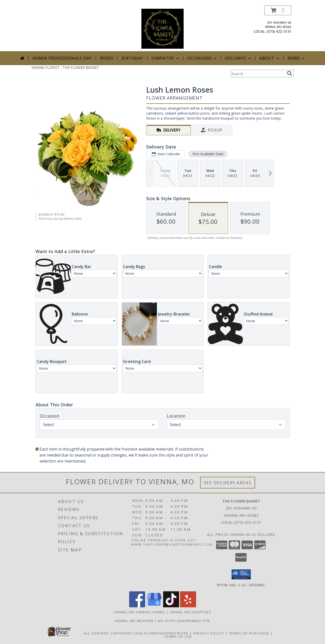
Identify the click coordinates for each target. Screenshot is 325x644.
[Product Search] (258, 74)
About (270, 58)
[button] (278, 10)
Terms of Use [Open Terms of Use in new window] (178, 636)
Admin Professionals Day (62, 58)
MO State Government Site (184, 621)
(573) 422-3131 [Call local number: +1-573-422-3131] (279, 31)
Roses (107, 58)
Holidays (238, 58)
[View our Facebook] (137, 606)
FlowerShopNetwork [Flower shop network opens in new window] (166, 633)
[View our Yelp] (188, 606)
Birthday (132, 58)
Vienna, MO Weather (134, 621)
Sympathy (166, 58)
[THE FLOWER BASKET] (162, 28)
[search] (290, 73)
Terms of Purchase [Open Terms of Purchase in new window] (249, 633)
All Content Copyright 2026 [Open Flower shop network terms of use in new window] (113, 633)
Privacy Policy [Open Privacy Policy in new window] (209, 633)
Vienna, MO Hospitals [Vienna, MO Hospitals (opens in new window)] (190, 612)
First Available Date (208, 154)
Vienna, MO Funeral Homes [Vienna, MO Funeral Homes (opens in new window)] (139, 612)
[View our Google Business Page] (154, 606)
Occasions (202, 58)
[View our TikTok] (171, 606)
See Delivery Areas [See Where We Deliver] (228, 483)
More (297, 58)
